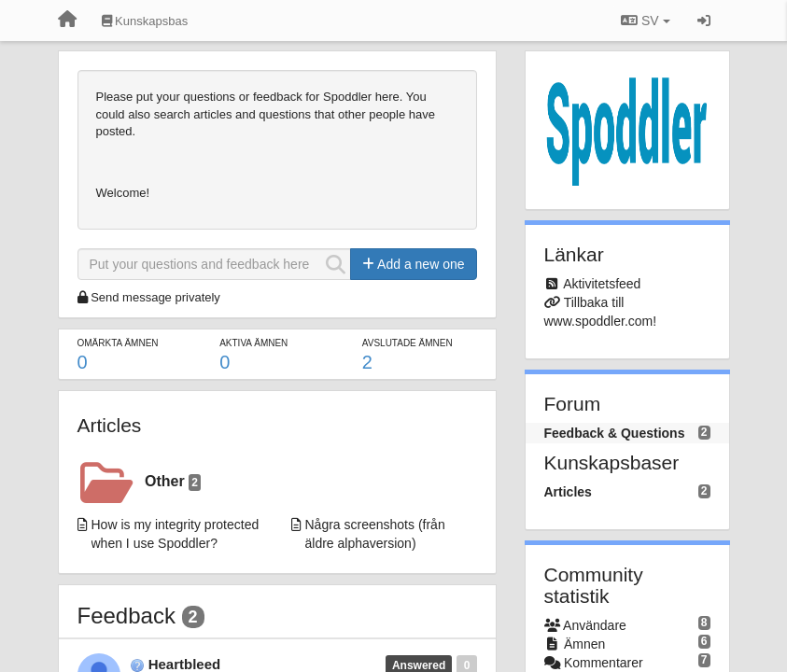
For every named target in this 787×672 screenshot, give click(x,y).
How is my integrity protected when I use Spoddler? (176, 534)
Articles (110, 425)
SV (645, 21)
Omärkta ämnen (118, 343)
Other (173, 482)
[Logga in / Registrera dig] (704, 21)
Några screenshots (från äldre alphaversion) (375, 534)
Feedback (126, 616)
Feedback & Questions (615, 433)
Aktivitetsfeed (602, 284)
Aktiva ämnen (253, 343)
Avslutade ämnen (408, 343)
